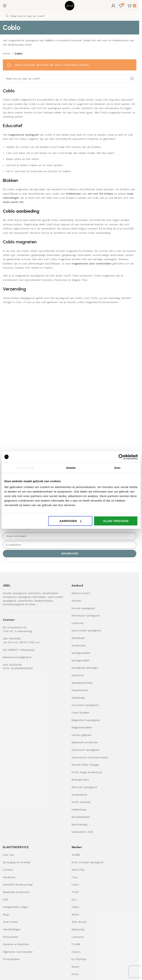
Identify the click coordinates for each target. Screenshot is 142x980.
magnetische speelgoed (23, 135)
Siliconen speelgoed (84, 787)
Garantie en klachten (16, 944)
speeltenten (25, 601)
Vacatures (9, 877)
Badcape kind (80, 780)
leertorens (34, 593)
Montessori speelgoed (86, 616)
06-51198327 (11, 650)
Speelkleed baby (82, 683)
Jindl (76, 855)
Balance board (81, 593)
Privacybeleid (11, 959)
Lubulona (77, 937)
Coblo (75, 885)
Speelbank (78, 638)
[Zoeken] (70, 16)
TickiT (75, 892)
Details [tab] (71, 468)
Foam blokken (80, 713)
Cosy (74, 877)
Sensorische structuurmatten (90, 757)
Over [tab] (117, 468)
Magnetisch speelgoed (86, 720)
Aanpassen (70, 521)
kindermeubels (44, 601)
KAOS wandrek (81, 802)
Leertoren (78, 623)
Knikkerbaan (79, 810)
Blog (6, 914)
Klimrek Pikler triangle (85, 765)
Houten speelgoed (15, 593)
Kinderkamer (79, 795)
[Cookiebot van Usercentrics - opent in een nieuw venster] (121, 457)
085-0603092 (12, 639)
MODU (75, 914)
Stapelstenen (80, 690)
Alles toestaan (116, 521)
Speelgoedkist (80, 660)
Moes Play (78, 870)
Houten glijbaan (81, 735)
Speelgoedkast (81, 653)
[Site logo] (70, 5)
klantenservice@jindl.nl (17, 657)
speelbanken (50, 593)
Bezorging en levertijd (17, 862)
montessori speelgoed (17, 597)
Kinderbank (79, 645)
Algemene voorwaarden (18, 952)
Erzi (74, 900)
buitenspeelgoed (13, 604)
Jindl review (10, 922)
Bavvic (76, 967)
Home (7, 53)
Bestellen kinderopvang (18, 885)
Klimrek (76, 601)
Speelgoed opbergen (85, 668)
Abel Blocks (79, 922)
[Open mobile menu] (5, 6)
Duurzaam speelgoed (85, 705)
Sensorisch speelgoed (85, 750)
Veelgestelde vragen (16, 907)
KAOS (75, 974)
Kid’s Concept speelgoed (87, 862)
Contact (8, 870)
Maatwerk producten (85, 742)
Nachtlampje (79, 824)
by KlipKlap (79, 959)
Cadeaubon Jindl (82, 832)
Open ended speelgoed (86, 630)
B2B (5, 900)
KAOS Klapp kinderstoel (87, 772)
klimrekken (39, 597)
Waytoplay (78, 929)
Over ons (8, 855)
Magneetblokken (82, 727)
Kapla (75, 907)
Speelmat (78, 675)
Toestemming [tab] (25, 468)
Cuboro (76, 952)
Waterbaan (78, 698)
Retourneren (11, 937)
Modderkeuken (81, 817)
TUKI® (76, 944)
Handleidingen (12, 929)
